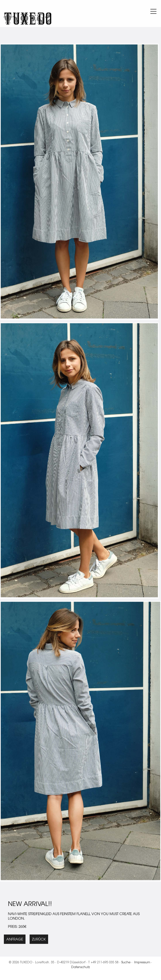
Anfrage (15, 940)
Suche (126, 963)
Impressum (142, 963)
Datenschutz (81, 968)
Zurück (39, 940)
